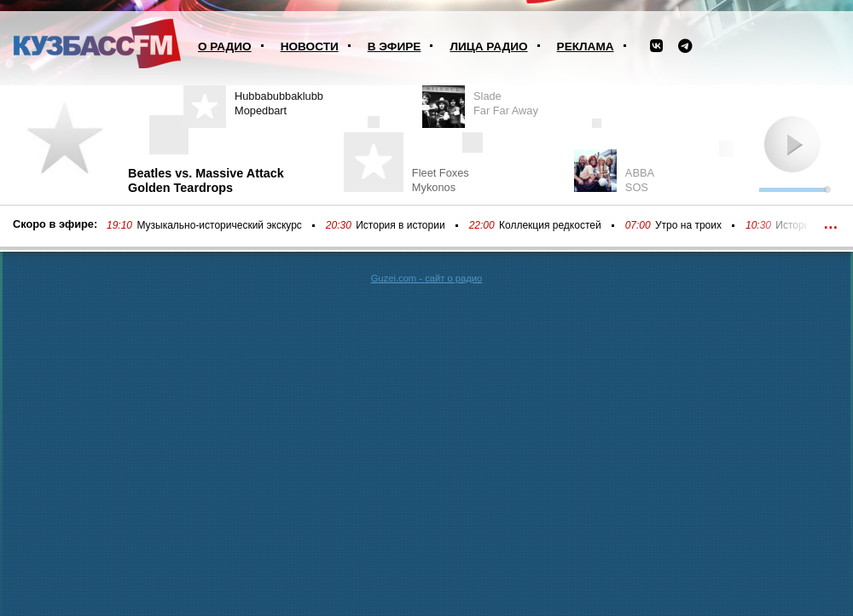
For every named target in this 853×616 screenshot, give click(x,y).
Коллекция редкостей (550, 225)
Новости (310, 46)
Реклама (586, 46)
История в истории (400, 225)
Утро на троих (688, 225)
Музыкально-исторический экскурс (219, 225)
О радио (225, 46)
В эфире (395, 46)
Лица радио (488, 46)
